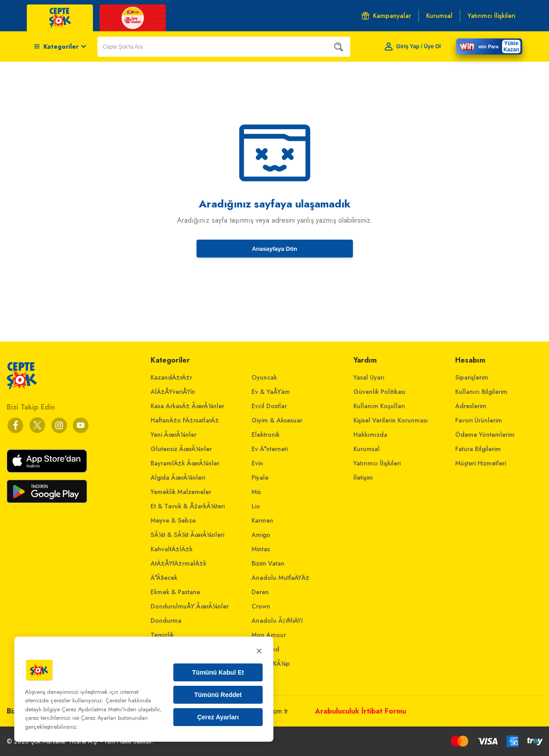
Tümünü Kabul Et (218, 672)
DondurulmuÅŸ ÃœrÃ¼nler (190, 606)
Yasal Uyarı (369, 377)
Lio (256, 506)
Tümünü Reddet (218, 695)
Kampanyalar (386, 16)
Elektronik (266, 435)
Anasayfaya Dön (274, 249)
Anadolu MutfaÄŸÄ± (281, 578)
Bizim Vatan (268, 563)
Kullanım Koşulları (379, 406)
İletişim (363, 477)
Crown (261, 606)
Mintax (261, 549)
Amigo (261, 535)
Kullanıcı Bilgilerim (481, 392)
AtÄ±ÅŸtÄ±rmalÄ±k (178, 563)
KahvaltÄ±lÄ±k (172, 549)
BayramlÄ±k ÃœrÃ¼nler (185, 463)
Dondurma (166, 621)
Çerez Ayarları (218, 717)
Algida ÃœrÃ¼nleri (178, 477)
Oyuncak (264, 377)
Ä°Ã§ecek (164, 578)
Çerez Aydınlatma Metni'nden (99, 709)
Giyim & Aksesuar (277, 420)
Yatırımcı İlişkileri (377, 463)
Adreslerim (471, 406)
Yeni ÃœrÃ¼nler (174, 435)
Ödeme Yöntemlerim (485, 435)
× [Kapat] (259, 651)
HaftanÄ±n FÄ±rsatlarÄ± (185, 420)
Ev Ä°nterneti (270, 449)
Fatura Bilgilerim (478, 449)
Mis (256, 492)
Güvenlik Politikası (379, 392)
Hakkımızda (370, 435)
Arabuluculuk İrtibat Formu (360, 711)
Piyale (260, 477)
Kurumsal (367, 449)
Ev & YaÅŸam (271, 392)
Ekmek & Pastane (175, 592)
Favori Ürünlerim (479, 420)
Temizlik (162, 635)
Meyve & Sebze (173, 520)
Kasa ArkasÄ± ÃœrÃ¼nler (187, 406)
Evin (257, 463)
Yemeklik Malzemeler (181, 492)
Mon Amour (269, 635)
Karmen (262, 520)
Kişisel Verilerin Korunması (391, 420)
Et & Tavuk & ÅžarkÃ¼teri (188, 506)
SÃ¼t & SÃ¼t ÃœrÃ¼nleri (187, 535)
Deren (260, 592)
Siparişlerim (472, 377)
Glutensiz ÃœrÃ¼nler (181, 449)
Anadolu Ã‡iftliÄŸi (277, 621)
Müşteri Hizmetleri (481, 463)
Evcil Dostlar (269, 406)
